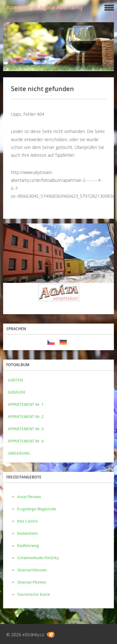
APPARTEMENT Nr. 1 (26, 404)
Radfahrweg (28, 546)
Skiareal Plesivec (32, 582)
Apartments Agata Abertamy (45, 7)
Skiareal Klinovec (32, 570)
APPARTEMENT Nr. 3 (26, 429)
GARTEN (15, 380)
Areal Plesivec (29, 497)
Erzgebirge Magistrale (37, 509)
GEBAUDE (17, 392)
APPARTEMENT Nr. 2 (26, 417)
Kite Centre (27, 521)
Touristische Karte (34, 594)
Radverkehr (28, 533)
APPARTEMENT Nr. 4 (26, 441)
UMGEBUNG (19, 453)
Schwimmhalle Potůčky (38, 558)
